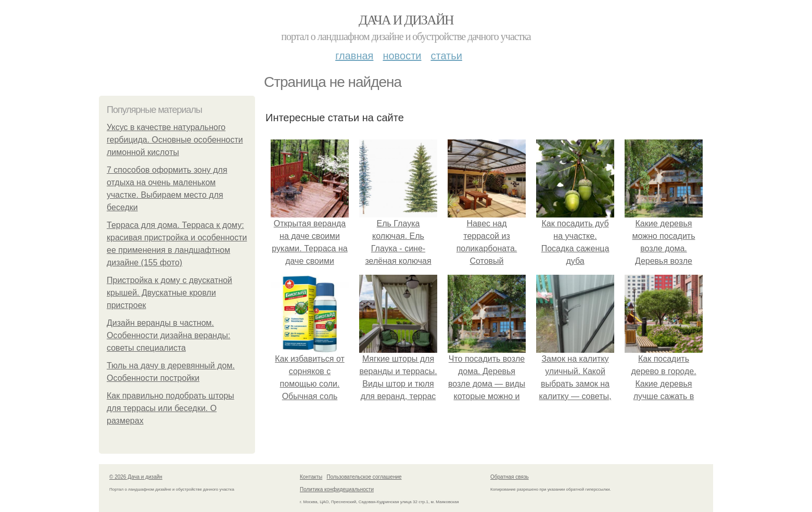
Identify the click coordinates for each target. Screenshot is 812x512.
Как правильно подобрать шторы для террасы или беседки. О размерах (170, 408)
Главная (354, 56)
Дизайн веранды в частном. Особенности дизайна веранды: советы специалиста (168, 335)
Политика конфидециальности (337, 489)
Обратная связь (510, 477)
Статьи (446, 56)
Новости (402, 56)
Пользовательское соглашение (364, 477)
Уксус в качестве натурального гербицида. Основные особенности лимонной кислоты (175, 140)
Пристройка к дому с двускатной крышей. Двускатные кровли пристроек (169, 293)
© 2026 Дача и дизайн (136, 477)
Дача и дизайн (406, 20)
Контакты (311, 477)
